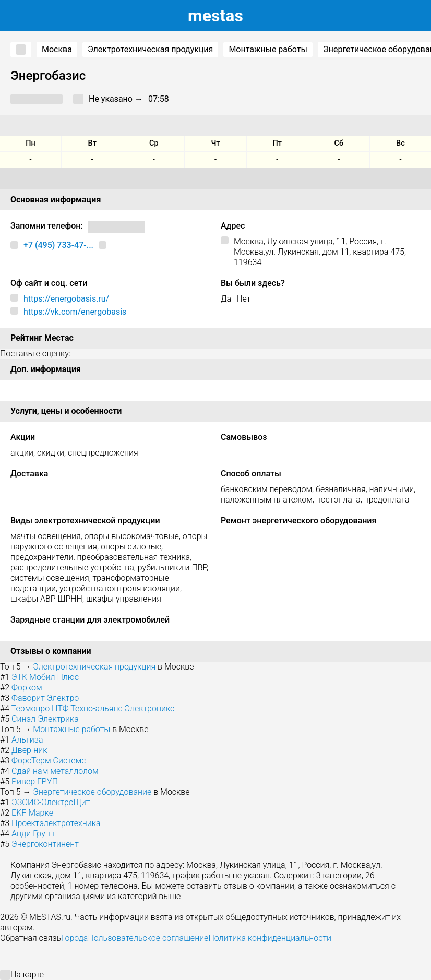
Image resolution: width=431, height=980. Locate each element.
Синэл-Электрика (45, 719)
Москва (57, 49)
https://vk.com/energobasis (75, 312)
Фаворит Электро (45, 698)
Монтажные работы (268, 49)
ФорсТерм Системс (49, 761)
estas (215, 16)
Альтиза (27, 740)
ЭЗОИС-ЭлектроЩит (51, 802)
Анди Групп (33, 834)
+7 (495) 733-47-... (58, 245)
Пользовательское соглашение (148, 938)
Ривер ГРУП (35, 781)
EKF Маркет (34, 813)
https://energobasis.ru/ (66, 299)
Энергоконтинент (45, 844)
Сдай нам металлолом (55, 771)
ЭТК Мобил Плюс (45, 677)
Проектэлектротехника (56, 823)
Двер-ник (29, 750)
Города (74, 938)
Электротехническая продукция (150, 49)
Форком (27, 688)
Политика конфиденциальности (270, 938)
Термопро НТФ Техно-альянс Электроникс (93, 708)
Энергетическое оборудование (92, 792)
